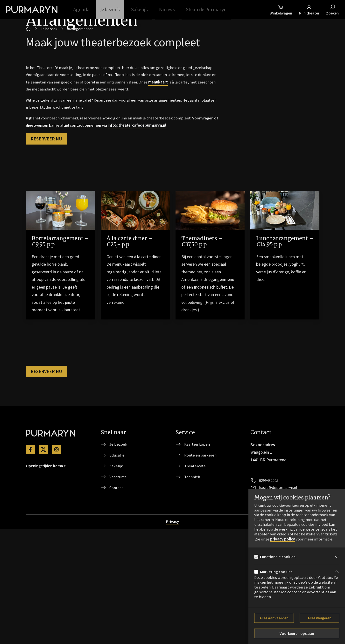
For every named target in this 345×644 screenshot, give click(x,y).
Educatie (117, 568)
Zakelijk (116, 579)
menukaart (197, 187)
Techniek (192, 591)
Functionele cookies (279, 556)
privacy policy (299, 533)
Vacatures (118, 591)
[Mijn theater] (308, 10)
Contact (117, 602)
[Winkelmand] (276, 10)
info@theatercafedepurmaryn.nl (165, 234)
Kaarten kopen (197, 557)
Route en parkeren (201, 568)
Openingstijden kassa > (48, 579)
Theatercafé (195, 579)
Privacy (173, 636)
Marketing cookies (277, 571)
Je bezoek (119, 557)
